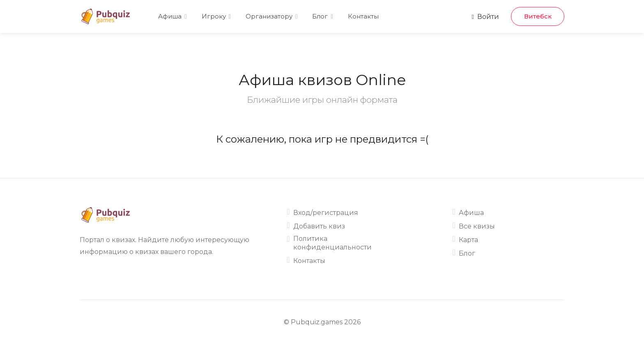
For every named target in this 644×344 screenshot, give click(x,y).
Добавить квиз (319, 226)
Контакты (363, 16)
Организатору (269, 16)
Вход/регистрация (326, 213)
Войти (485, 17)
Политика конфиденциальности (332, 243)
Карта (468, 240)
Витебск (538, 16)
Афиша (170, 16)
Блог (320, 16)
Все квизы (477, 226)
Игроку (214, 16)
